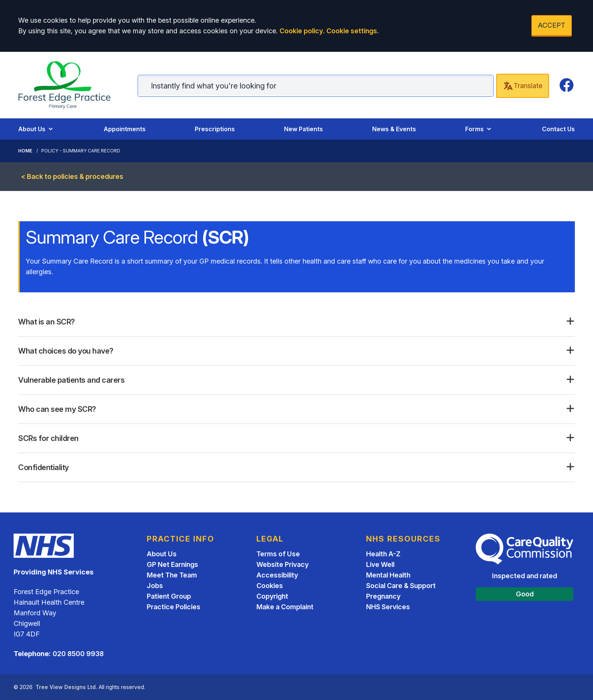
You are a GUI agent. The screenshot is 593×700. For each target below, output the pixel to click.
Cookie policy (301, 31)
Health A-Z (383, 554)
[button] (296, 322)
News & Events (394, 129)
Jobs (155, 586)
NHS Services (388, 607)
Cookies (270, 586)
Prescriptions (215, 129)
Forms (479, 129)
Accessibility (277, 575)
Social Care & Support (401, 586)
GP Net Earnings (172, 564)
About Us (36, 129)
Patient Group (169, 596)
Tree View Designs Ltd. (66, 687)
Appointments (125, 129)
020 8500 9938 (78, 654)
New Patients (303, 129)
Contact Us (558, 129)
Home (25, 151)
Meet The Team (172, 575)
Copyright (272, 596)
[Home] (71, 85)
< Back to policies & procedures (72, 176)
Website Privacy (283, 564)
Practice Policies (174, 607)
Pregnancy (383, 596)
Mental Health (388, 575)
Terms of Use (278, 554)
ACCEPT (552, 25)
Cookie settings (352, 31)
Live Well (380, 564)
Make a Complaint (285, 607)
